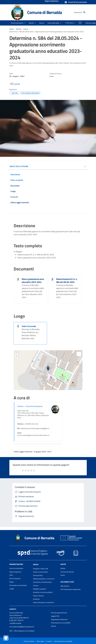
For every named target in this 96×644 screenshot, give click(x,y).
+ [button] (17, 353)
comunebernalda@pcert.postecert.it (22, 627)
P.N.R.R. (54, 626)
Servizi (36, 564)
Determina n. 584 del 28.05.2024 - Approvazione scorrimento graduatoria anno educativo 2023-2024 (47, 32)
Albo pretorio (65, 586)
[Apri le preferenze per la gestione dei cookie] (6, 638)
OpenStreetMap (78, 389)
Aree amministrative (16, 568)
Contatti (13, 609)
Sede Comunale (29, 326)
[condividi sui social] (15, 84)
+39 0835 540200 (15, 623)
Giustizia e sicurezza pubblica (43, 592)
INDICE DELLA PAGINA (19, 166)
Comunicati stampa (67, 572)
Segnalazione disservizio (59, 619)
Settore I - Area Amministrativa (30, 406)
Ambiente (36, 599)
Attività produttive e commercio (44, 579)
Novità (19, 29)
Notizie (63, 568)
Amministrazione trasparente (71, 589)
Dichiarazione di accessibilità (61, 623)
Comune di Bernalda (45, 12)
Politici (12, 582)
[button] (76, 2)
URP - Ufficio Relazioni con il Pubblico (22, 631)
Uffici (11, 575)
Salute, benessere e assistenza (43, 602)
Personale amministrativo (18, 585)
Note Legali (40, 641)
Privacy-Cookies (29, 641)
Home (12, 29)
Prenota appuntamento (59, 613)
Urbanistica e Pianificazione (42, 582)
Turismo (36, 586)
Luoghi (12, 589)
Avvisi (26, 29)
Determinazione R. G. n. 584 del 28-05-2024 (67, 281)
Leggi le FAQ (55, 616)
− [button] (17, 356)
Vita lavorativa (38, 575)
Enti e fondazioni (15, 579)
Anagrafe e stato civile (41, 569)
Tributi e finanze (38, 596)
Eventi (63, 575)
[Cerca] (84, 12)
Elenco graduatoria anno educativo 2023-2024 (33, 281)
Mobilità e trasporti (39, 589)
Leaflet (70, 389)
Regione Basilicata (52, 1)
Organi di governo (15, 572)
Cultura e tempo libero (40, 572)
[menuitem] (68, 23)
